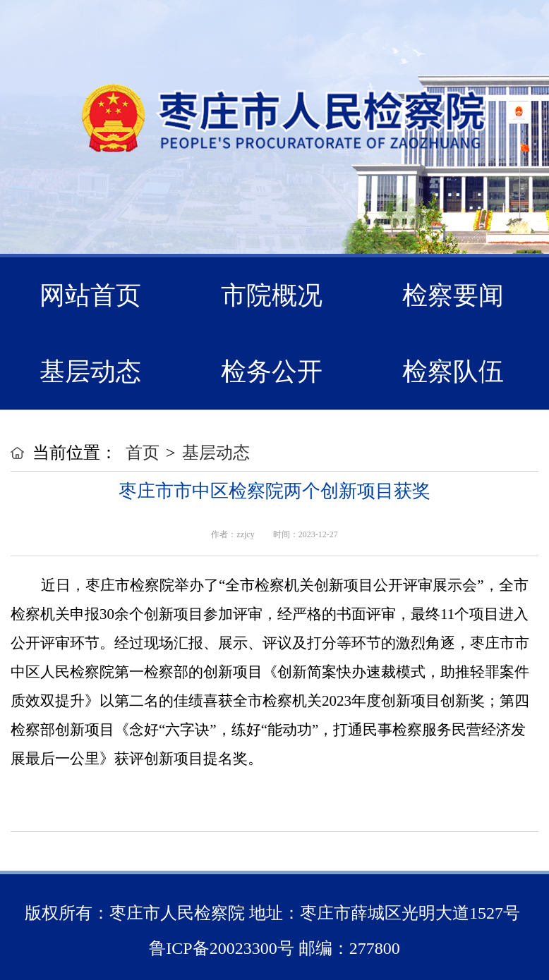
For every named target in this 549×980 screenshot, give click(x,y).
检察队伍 (453, 372)
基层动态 (90, 372)
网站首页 (90, 295)
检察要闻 (453, 295)
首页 (143, 453)
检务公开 (272, 372)
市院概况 (272, 295)
